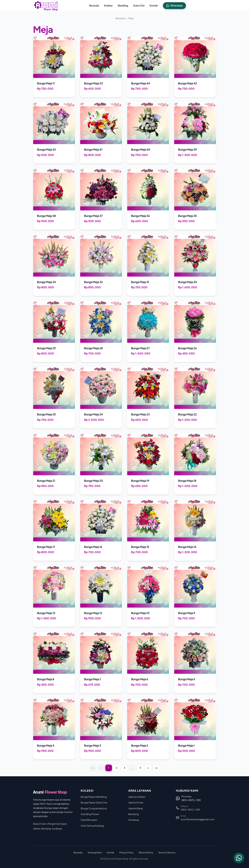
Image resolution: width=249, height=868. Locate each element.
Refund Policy (146, 852)
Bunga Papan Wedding (94, 797)
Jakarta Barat (136, 808)
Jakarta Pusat (136, 802)
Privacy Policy (126, 852)
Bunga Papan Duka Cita (94, 802)
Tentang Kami (95, 852)
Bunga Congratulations (94, 808)
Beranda (94, 5)
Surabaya (134, 820)
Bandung (134, 814)
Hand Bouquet (89, 820)
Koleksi (108, 5)
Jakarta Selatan (137, 797)
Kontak (154, 5)
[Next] (148, 768)
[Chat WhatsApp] (239, 858)
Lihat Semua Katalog (92, 826)
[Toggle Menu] (216, 6)
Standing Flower (90, 814)
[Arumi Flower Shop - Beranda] (46, 6)
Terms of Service (167, 852)
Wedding (123, 5)
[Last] (156, 768)
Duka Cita (139, 5)
